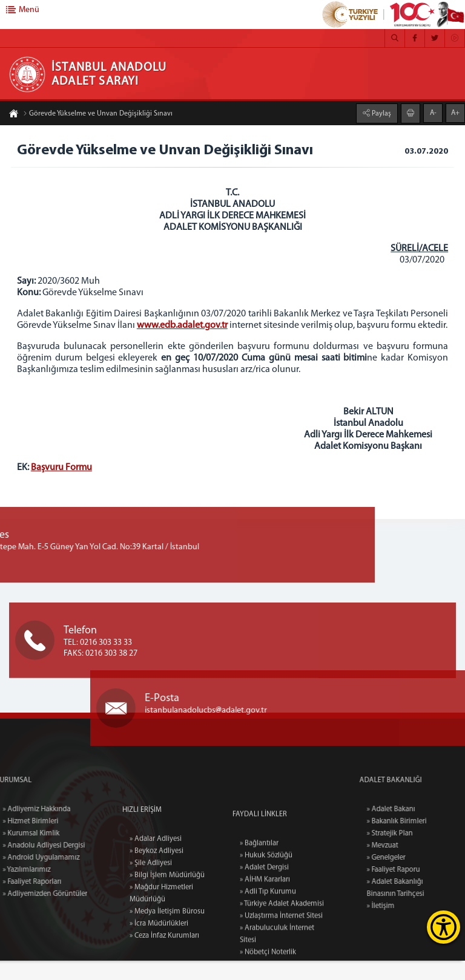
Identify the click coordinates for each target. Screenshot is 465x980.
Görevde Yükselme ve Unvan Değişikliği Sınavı (98, 115)
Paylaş (381, 113)
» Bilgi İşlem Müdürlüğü (167, 962)
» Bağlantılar (259, 939)
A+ (455, 112)
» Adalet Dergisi (264, 964)
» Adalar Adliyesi (156, 926)
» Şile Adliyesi (151, 950)
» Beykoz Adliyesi (157, 938)
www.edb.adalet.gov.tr (196, 327)
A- (433, 112)
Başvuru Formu (63, 480)
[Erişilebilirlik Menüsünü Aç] (444, 927)
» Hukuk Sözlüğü (266, 952)
